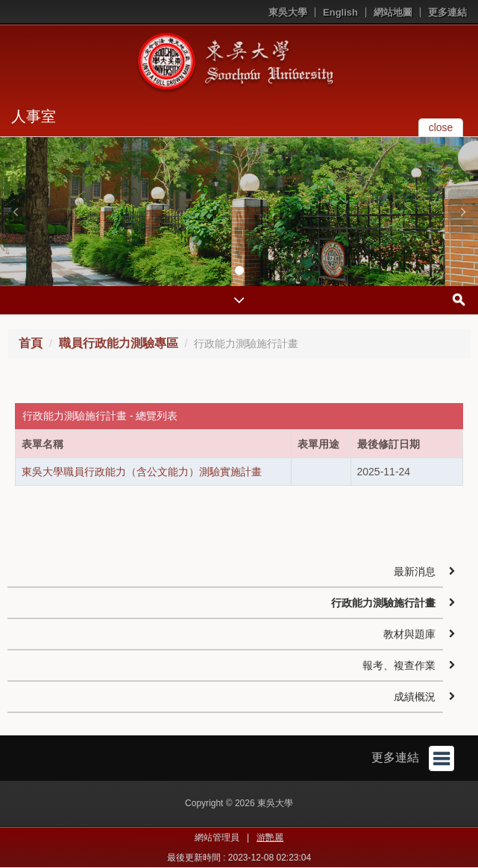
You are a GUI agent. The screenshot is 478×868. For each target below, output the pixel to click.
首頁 (31, 343)
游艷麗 (270, 837)
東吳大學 (288, 12)
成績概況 (415, 697)
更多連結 (447, 12)
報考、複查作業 (399, 665)
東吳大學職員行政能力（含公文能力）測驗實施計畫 (142, 472)
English (340, 12)
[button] (15, 212)
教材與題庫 (409, 634)
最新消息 (415, 571)
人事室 (34, 116)
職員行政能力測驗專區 (119, 343)
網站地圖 (393, 12)
